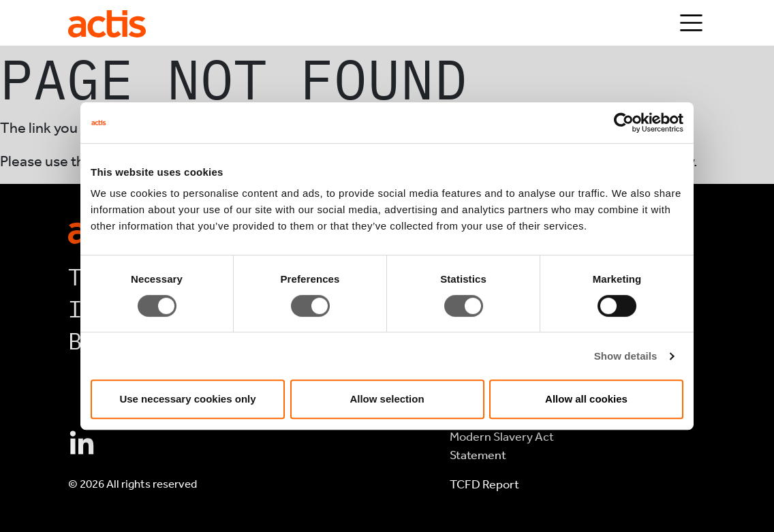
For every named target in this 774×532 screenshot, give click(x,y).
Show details (626, 356)
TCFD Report (484, 484)
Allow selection (387, 399)
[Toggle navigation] (691, 23)
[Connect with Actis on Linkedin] (82, 444)
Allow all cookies (586, 399)
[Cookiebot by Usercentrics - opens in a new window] (624, 123)
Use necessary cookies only (187, 399)
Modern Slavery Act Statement (502, 446)
